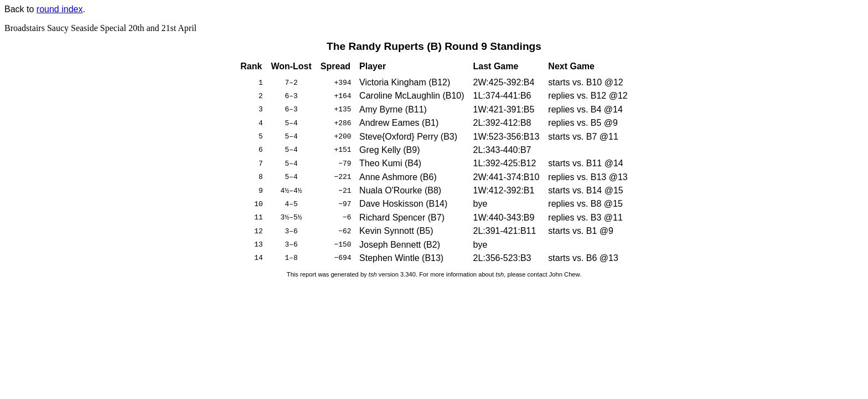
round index (60, 9)
